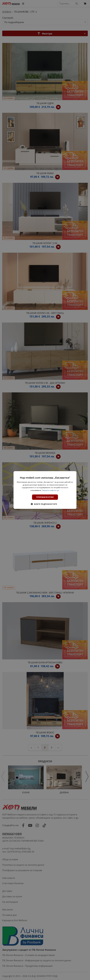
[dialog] (45, 490)
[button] (45, 504)
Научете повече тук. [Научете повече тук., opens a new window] (51, 490)
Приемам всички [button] (45, 497)
